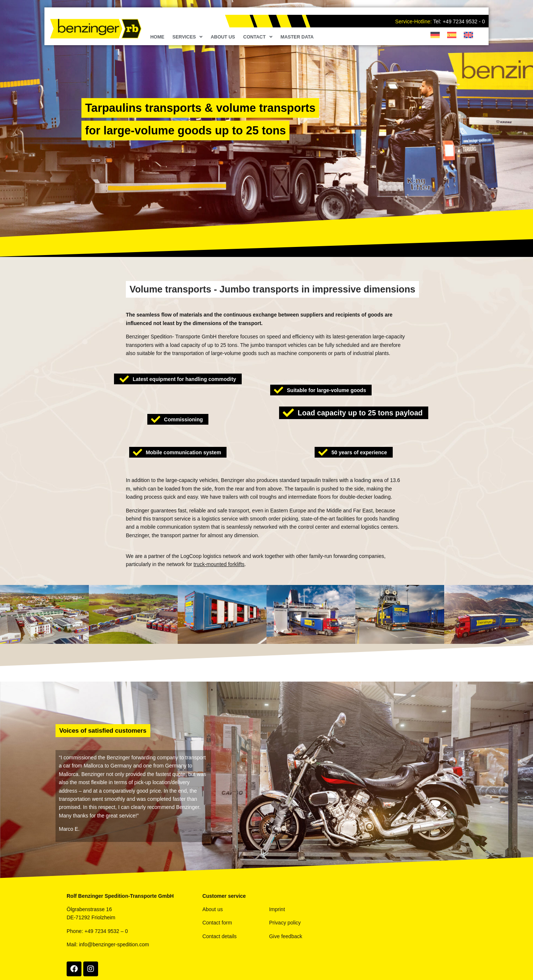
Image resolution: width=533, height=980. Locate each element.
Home (157, 37)
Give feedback (286, 936)
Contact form (217, 923)
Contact (258, 37)
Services (187, 37)
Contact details (220, 936)
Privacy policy (285, 923)
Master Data (297, 37)
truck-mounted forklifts (219, 564)
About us (223, 37)
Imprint (277, 909)
